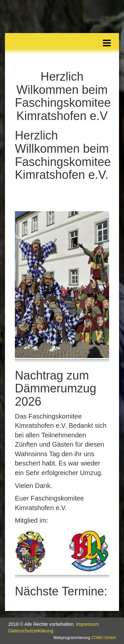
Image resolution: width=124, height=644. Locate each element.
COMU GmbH (103, 638)
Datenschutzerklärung (31, 631)
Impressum (87, 624)
